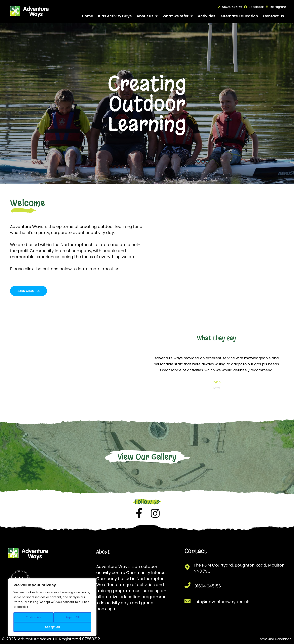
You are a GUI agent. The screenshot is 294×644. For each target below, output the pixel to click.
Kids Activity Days (115, 16)
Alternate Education (239, 16)
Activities (206, 16)
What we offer (178, 16)
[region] (52, 607)
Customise (33, 617)
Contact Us (274, 16)
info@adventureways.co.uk (222, 602)
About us (147, 16)
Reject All (72, 617)
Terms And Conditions (275, 639)
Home (88, 16)
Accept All (52, 627)
